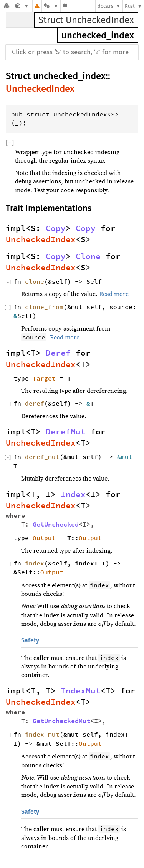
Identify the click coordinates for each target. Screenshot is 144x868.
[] (10, 143)
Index (73, 494)
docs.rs (105, 6)
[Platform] (51, 6)
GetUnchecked (56, 525)
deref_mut (42, 457)
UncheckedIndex (40, 89)
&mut (127, 457)
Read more (114, 294)
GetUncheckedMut (61, 721)
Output (44, 538)
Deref (58, 353)
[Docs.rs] (7, 6)
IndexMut (81, 691)
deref (35, 403)
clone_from (44, 307)
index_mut (42, 734)
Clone (88, 256)
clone (35, 281)
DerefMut (66, 432)
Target (44, 378)
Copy (56, 228)
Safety (30, 640)
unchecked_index (98, 35)
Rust (130, 6)
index (35, 563)
